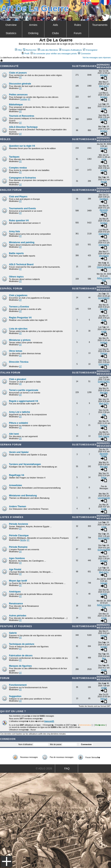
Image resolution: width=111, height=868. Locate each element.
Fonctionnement (18, 685)
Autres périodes (18, 616)
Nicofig (23, 540)
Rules (78, 25)
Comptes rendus (18, 168)
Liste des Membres (48, 50)
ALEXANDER (104, 298)
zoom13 (104, 170)
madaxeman (104, 234)
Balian (104, 478)
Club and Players (18, 197)
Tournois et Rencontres (22, 116)
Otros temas (16, 351)
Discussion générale (20, 84)
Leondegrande (104, 498)
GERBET (104, 119)
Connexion (84, 54)
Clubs (55, 33)
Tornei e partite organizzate (24, 390)
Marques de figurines (20, 666)
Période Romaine (18, 547)
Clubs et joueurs (18, 73)
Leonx (104, 108)
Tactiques (14, 157)
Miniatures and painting (22, 242)
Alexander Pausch (104, 211)
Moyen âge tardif (18, 581)
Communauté (9, 66)
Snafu (104, 320)
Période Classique (19, 536)
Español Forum (11, 289)
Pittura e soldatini (19, 423)
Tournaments (100, 25)
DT (20, 77)
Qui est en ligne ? (13, 711)
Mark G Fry (104, 86)
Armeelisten (16, 485)
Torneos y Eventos (19, 307)
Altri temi (14, 434)
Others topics (16, 277)
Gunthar (24, 99)
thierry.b (104, 699)
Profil (25, 54)
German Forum (11, 445)
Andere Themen (18, 506)
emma (104, 618)
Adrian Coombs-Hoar (104, 279)
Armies (33, 25)
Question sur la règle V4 (22, 146)
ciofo (104, 414)
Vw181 (104, 670)
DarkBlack (104, 199)
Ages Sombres (17, 558)
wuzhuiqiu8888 (104, 550)
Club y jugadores (18, 295)
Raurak (104, 182)
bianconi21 (49, 721)
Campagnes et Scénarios (22, 178)
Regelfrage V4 (17, 475)
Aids (55, 25)
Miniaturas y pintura (20, 340)
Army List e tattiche (19, 412)
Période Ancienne (19, 524)
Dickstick (104, 561)
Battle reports (16, 253)
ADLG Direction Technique (23, 127)
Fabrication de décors (21, 656)
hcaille (104, 331)
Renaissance (16, 604)
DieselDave (104, 256)
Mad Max (104, 309)
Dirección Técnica (19, 362)
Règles (5, 139)
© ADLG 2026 (44, 768)
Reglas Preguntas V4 (20, 318)
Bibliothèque (16, 105)
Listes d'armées (12, 517)
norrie (104, 159)
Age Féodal (15, 569)
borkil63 (104, 594)
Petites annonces (18, 95)
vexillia (104, 688)
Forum (78, 33)
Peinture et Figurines (16, 626)
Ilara (104, 658)
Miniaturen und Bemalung (23, 496)
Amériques (15, 592)
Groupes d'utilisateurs (70, 50)
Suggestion (15, 696)
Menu (7, 861)
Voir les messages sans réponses (97, 58)
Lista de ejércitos (18, 329)
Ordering (33, 33)
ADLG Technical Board (21, 264)
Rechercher (30, 50)
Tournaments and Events (22, 208)
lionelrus (104, 97)
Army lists (14, 231)
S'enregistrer (90, 50)
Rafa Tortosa (104, 436)
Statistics (11, 33)
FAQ (18, 50)
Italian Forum (10, 373)
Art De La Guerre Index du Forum (2, 61)
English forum (11, 190)
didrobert (104, 75)
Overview (11, 25)
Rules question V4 (19, 221)
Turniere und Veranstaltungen (25, 464)
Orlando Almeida (104, 267)
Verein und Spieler (19, 452)
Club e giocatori (18, 379)
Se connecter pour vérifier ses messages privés (54, 54)
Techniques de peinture (22, 644)
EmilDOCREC (104, 382)
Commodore (104, 364)
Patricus (104, 353)
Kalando (104, 583)
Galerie (13, 633)
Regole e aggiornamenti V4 (24, 401)
